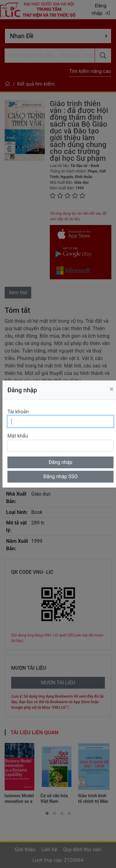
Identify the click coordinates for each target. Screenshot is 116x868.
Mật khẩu (18, 436)
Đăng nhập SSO (60, 477)
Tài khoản (18, 412)
